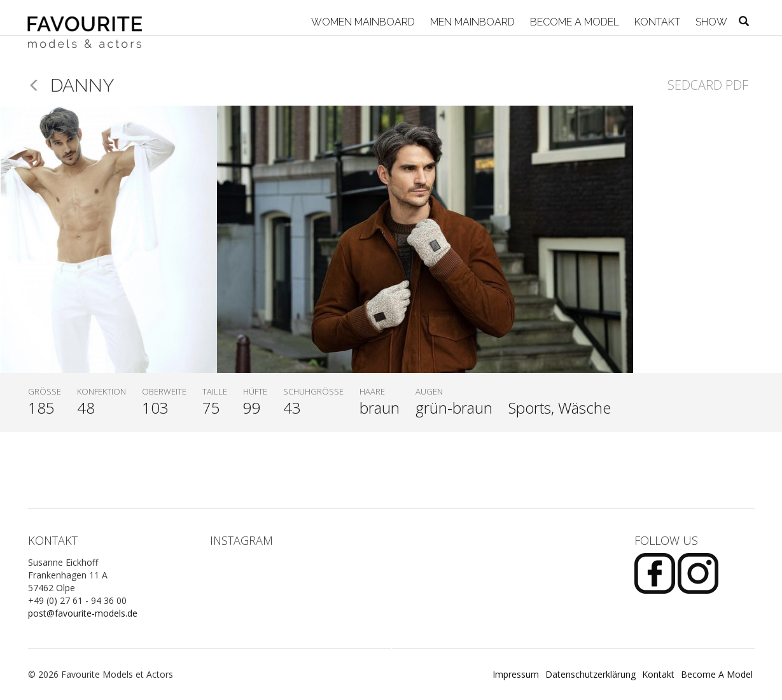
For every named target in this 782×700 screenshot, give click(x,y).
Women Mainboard (362, 22)
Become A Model (573, 22)
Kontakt (656, 22)
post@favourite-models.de (83, 613)
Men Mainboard (471, 22)
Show (710, 22)
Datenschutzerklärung (590, 674)
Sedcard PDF (708, 85)
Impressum (516, 674)
